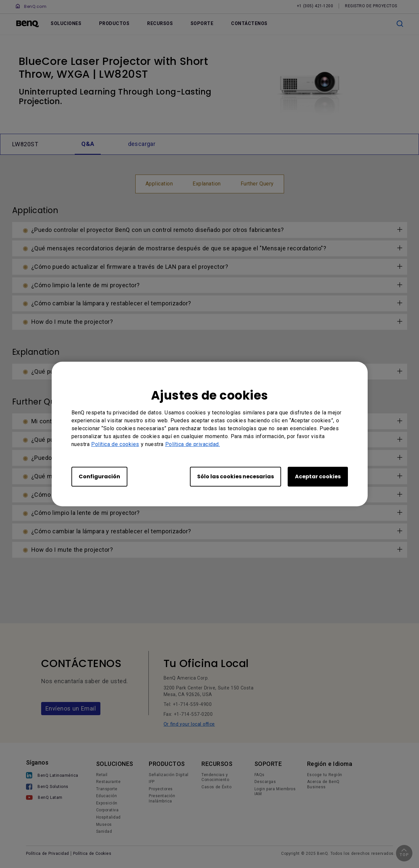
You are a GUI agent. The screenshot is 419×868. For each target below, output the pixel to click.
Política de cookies (115, 444)
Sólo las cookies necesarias (236, 476)
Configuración (99, 476)
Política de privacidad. (193, 444)
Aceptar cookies (318, 476)
